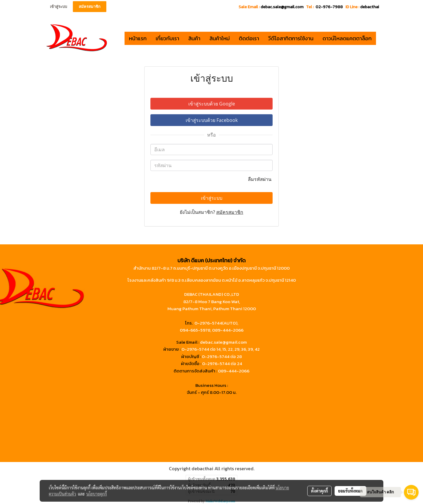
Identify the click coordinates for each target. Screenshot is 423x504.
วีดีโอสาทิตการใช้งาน (291, 38)
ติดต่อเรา (249, 38)
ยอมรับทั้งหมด (350, 491)
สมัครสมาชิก (90, 7)
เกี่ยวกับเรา (167, 38)
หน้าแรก (138, 38)
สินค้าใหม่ (220, 38)
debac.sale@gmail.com (223, 342)
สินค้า (194, 38)
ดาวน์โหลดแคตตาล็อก (347, 38)
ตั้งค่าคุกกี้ (319, 491)
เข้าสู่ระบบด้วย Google (212, 104)
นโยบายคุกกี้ (97, 494)
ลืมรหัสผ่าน (260, 179)
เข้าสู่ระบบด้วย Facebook (212, 120)
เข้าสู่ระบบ (58, 7)
